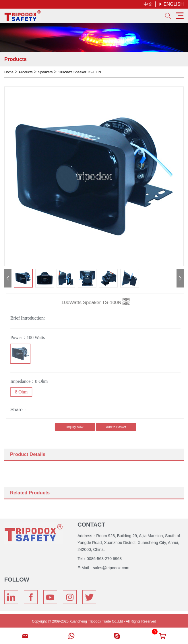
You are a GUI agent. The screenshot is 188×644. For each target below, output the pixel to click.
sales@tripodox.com (111, 566)
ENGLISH (171, 4)
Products (26, 72)
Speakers (45, 72)
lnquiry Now (76, 427)
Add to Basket (117, 427)
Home (9, 72)
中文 (148, 4)
